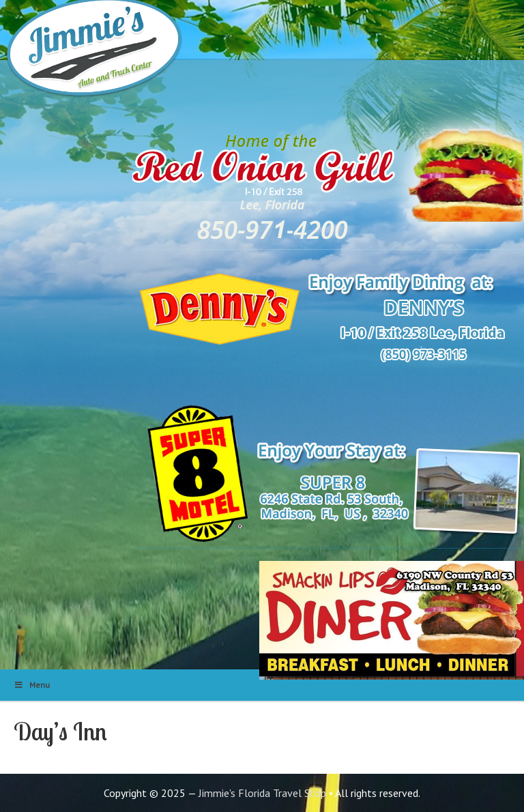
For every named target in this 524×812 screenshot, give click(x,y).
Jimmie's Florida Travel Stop (262, 793)
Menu (32, 685)
